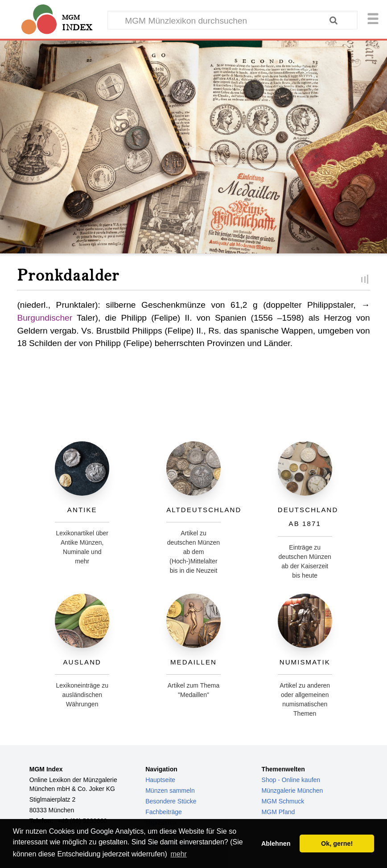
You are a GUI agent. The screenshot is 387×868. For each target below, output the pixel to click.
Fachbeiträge (164, 812)
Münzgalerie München (292, 791)
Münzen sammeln (170, 791)
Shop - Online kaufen (291, 780)
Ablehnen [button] (276, 844)
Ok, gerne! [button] (337, 844)
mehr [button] (178, 854)
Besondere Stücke (171, 801)
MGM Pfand (278, 812)
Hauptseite (160, 780)
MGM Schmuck (283, 801)
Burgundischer (45, 318)
